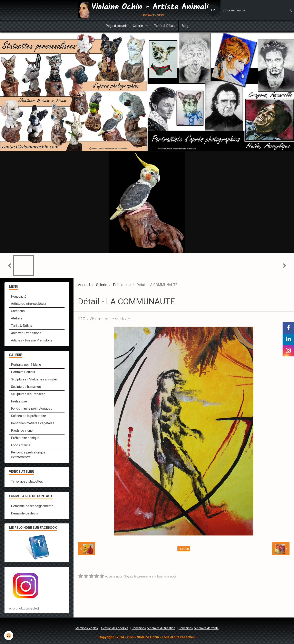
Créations (18, 311)
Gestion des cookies (115, 628)
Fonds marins (21, 445)
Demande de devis (24, 513)
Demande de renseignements (32, 506)
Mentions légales (87, 628)
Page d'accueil (116, 26)
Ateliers (17, 318)
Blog (185, 26)
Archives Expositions (26, 333)
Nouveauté (19, 297)
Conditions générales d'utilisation (153, 628)
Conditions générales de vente (199, 628)
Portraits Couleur (23, 372)
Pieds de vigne (22, 431)
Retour (184, 549)
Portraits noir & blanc (26, 365)
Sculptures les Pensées (28, 394)
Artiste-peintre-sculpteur (29, 304)
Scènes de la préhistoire (28, 416)
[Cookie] (9, 636)
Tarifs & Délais (165, 26)
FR (213, 10)
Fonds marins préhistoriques (32, 408)
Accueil (84, 285)
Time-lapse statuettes (27, 482)
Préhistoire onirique (25, 438)
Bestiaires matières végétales (33, 423)
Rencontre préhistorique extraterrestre (28, 455)
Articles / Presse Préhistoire (32, 340)
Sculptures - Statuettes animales (34, 379)
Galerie (138, 26)
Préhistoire (122, 285)
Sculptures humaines (26, 387)
